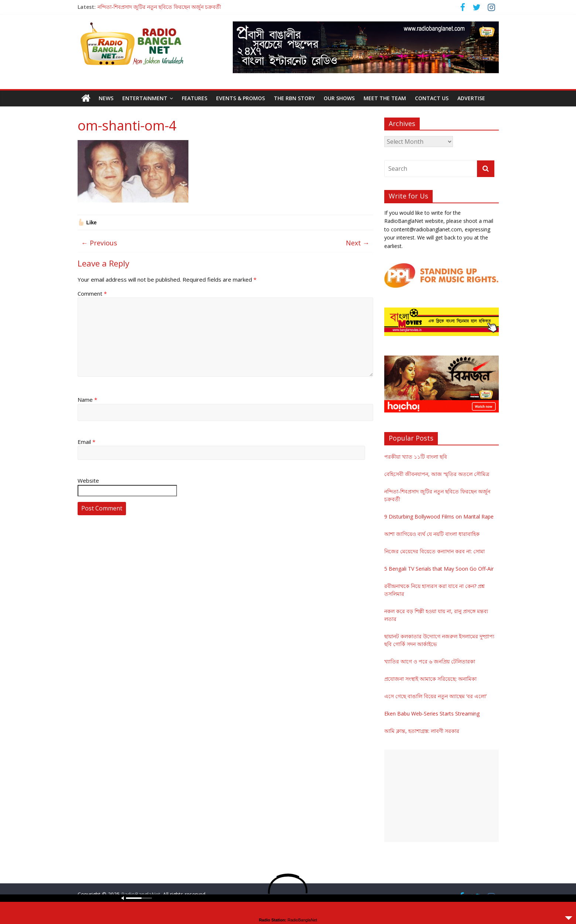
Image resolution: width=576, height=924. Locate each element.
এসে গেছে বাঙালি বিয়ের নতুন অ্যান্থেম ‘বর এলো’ (435, 696)
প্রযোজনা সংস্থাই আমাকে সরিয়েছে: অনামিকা (430, 679)
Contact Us (432, 98)
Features (195, 98)
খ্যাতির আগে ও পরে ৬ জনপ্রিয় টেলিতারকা (430, 661)
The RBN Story (294, 98)
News (106, 98)
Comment (92, 293)
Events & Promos (241, 98)
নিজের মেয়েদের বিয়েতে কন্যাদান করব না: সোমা (434, 551)
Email (86, 442)
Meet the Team (385, 98)
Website (88, 480)
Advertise (471, 98)
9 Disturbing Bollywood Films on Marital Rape (439, 517)
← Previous (99, 243)
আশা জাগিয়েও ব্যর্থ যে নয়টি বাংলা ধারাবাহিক (432, 534)
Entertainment (145, 98)
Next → (358, 243)
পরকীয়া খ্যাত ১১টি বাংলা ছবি (416, 457)
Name (87, 400)
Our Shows (339, 98)
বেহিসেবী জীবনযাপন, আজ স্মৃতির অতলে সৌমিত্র (437, 474)
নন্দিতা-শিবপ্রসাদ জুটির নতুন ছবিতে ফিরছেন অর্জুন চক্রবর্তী (159, 7)
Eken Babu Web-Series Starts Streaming (432, 714)
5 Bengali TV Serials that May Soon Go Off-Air (439, 569)
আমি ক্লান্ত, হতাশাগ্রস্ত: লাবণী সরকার (422, 731)
